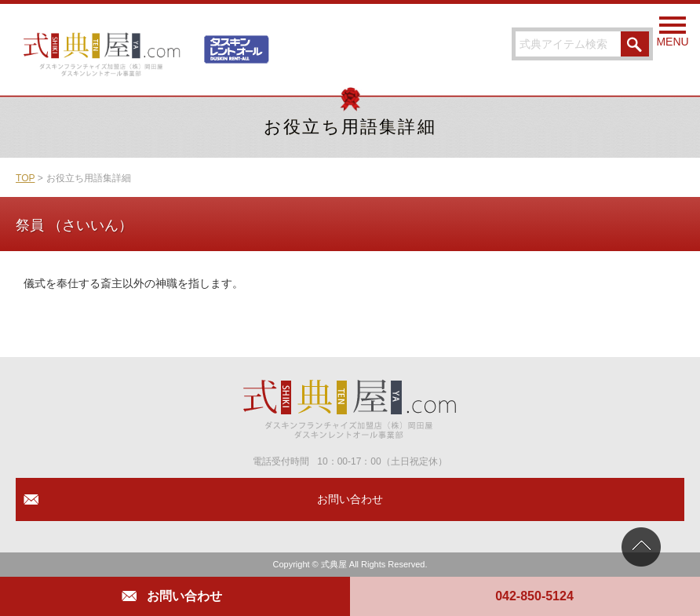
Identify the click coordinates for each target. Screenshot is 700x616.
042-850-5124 (534, 596)
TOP (25, 178)
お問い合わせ (184, 596)
